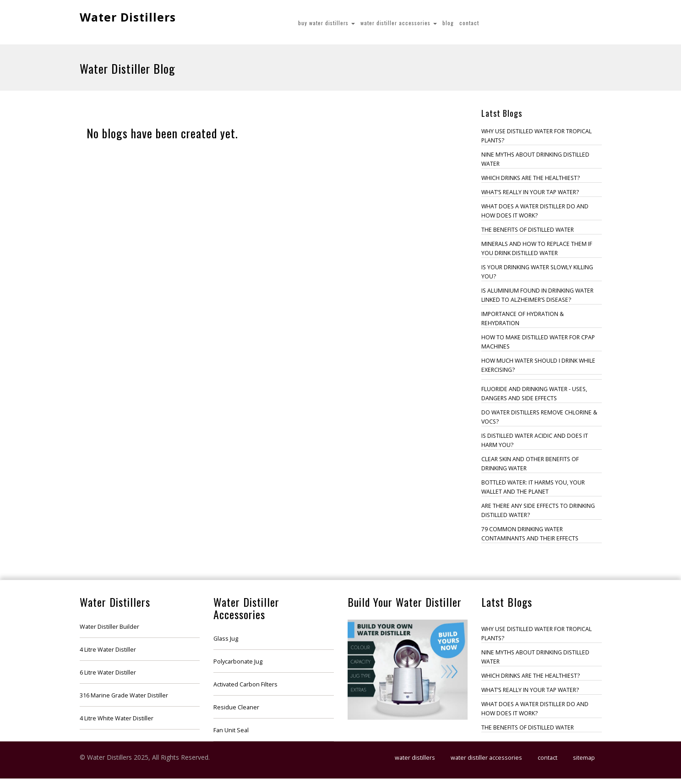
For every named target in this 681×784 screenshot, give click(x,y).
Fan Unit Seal (231, 730)
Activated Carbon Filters (245, 684)
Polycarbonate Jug (238, 661)
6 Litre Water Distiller (108, 672)
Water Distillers (128, 17)
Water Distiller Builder (109, 627)
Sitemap (584, 758)
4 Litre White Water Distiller (117, 718)
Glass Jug (226, 639)
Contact (469, 23)
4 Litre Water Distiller (108, 650)
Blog (448, 23)
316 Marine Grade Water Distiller (124, 695)
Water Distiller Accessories (399, 23)
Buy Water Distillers (327, 23)
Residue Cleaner (236, 707)
